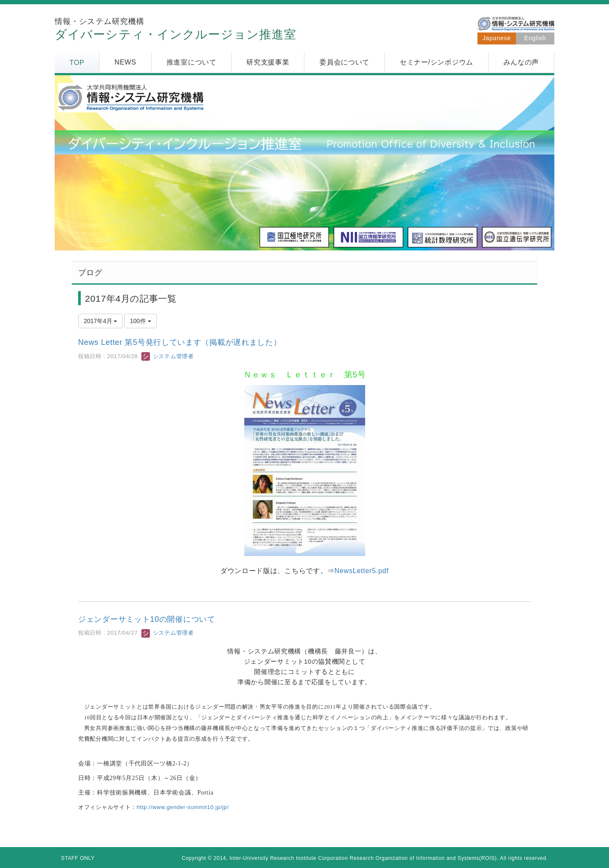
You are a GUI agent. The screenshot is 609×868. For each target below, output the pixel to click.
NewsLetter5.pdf (362, 571)
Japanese (497, 38)
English (535, 38)
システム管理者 (167, 356)
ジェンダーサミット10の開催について (147, 619)
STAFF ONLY (78, 858)
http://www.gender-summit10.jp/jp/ (183, 807)
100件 (140, 321)
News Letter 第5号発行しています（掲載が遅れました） (180, 342)
